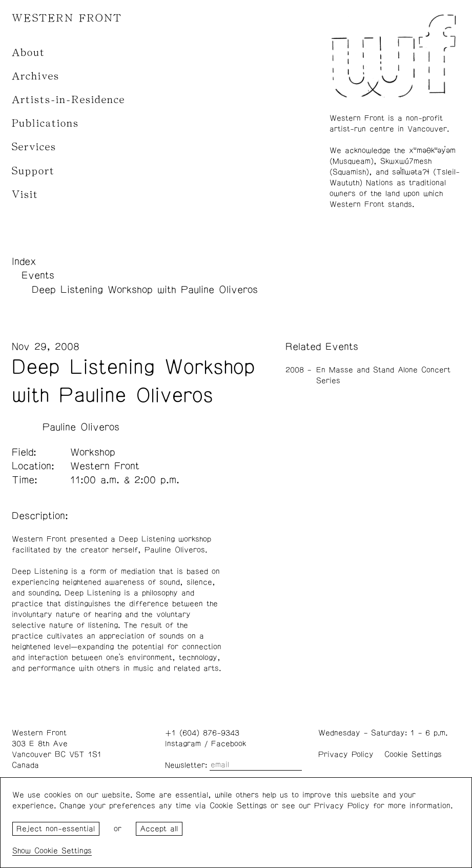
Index (24, 261)
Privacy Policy (346, 754)
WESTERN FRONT (67, 18)
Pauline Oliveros (81, 427)
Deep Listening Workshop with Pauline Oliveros (145, 290)
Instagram (183, 744)
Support (33, 171)
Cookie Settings (413, 754)
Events (38, 275)
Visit (25, 195)
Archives (36, 76)
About (28, 53)
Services (34, 147)
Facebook (229, 744)
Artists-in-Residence (68, 100)
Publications (45, 123)
